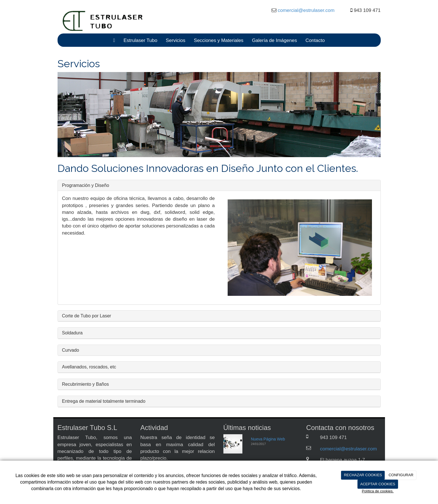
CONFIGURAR (401, 475)
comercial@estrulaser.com (305, 10)
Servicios (176, 40)
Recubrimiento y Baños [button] (85, 384)
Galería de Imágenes (275, 40)
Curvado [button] (71, 350)
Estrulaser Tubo (140, 40)
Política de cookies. (378, 491)
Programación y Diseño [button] (86, 185)
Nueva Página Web (268, 439)
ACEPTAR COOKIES (378, 484)
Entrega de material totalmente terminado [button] (104, 401)
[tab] (219, 186)
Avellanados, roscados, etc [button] (89, 367)
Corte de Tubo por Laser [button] (87, 316)
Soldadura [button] (72, 333)
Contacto (315, 40)
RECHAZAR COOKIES (363, 475)
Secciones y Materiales (219, 40)
